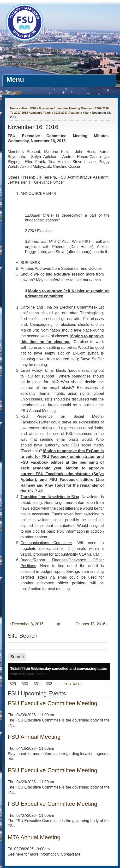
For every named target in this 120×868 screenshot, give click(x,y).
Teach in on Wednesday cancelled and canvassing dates (59, 668)
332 (49, 684)
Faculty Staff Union (34, 50)
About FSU (29, 108)
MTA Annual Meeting (34, 837)
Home (14, 108)
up (58, 624)
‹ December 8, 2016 (27, 624)
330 (25, 684)
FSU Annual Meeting (34, 737)
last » (78, 684)
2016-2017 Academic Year (71, 113)
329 (13, 684)
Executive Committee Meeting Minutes (66, 108)
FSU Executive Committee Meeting (52, 703)
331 (37, 684)
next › (66, 684)
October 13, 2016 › (92, 624)
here (19, 854)
